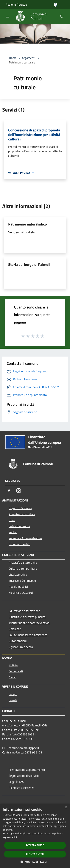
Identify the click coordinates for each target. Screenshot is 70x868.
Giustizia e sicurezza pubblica (27, 617)
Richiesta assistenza (21, 788)
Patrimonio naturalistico (28, 224)
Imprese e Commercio (22, 581)
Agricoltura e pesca (21, 647)
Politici (13, 532)
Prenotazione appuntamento (27, 770)
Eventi (13, 700)
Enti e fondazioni (19, 526)
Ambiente (15, 629)
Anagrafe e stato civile (23, 563)
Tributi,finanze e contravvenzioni (29, 623)
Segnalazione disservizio (24, 776)
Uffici (12, 520)
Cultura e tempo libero (23, 569)
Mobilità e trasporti (21, 593)
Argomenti (29, 58)
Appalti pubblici (18, 587)
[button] (35, 862)
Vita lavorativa (18, 575)
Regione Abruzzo (16, 5)
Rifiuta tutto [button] (35, 854)
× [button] (66, 808)
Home (13, 58)
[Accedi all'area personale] (56, 5)
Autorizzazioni (18, 641)
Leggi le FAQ (16, 782)
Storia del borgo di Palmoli (29, 264)
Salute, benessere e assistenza (28, 635)
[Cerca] (62, 17)
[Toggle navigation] (7, 16)
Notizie (13, 665)
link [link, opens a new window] (15, 837)
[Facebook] (9, 491)
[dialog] (35, 836)
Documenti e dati (19, 544)
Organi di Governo (20, 508)
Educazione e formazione (24, 611)
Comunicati (16, 671)
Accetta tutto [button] (35, 845)
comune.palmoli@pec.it (24, 748)
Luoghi (13, 694)
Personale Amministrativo (25, 538)
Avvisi (12, 677)
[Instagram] (19, 491)
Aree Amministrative (22, 514)
